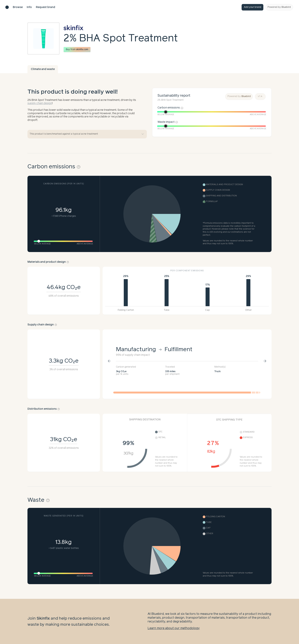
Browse (18, 7)
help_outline (78, 167)
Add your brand (253, 7)
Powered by (279, 7)
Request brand (45, 7)
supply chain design (40, 103)
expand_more (143, 134)
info (182, 108)
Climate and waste (43, 69)
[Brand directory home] (7, 7)
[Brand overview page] (121, 28)
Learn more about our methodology (174, 628)
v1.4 (260, 96)
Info (29, 7)
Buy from (77, 49)
